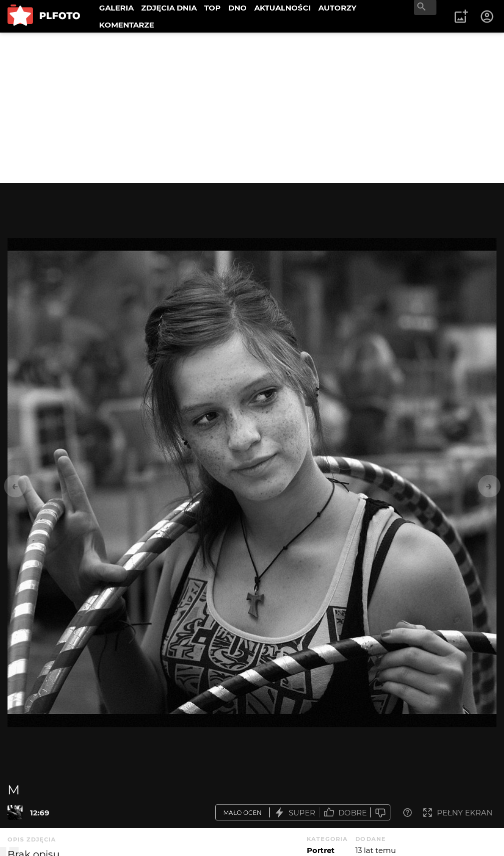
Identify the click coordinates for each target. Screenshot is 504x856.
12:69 (40, 813)
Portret (321, 850)
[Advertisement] (252, 108)
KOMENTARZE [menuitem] (127, 25)
